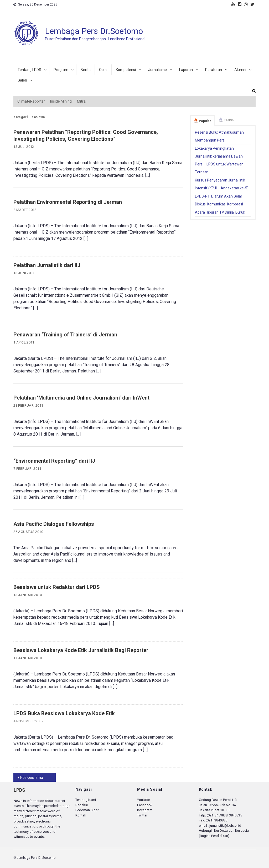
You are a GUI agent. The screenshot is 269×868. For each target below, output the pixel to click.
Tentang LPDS (29, 70)
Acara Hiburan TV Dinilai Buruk (220, 212)
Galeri (22, 80)
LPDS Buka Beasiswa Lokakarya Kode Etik (64, 713)
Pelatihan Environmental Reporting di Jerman (68, 202)
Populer (205, 121)
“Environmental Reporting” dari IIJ (54, 461)
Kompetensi (126, 70)
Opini (103, 70)
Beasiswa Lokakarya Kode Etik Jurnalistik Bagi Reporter (81, 650)
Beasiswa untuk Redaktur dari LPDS (57, 587)
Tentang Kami (86, 800)
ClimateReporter (31, 101)
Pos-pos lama (32, 778)
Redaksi (82, 805)
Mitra (81, 101)
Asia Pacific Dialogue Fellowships (54, 524)
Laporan (186, 70)
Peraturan (214, 70)
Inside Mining (61, 101)
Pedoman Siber (87, 810)
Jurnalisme (157, 70)
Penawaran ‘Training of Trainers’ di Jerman (65, 335)
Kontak (81, 815)
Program (61, 70)
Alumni (240, 70)
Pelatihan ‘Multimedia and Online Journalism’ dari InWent (81, 398)
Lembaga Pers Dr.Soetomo (94, 31)
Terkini (229, 120)
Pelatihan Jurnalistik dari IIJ (47, 265)
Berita (86, 70)
